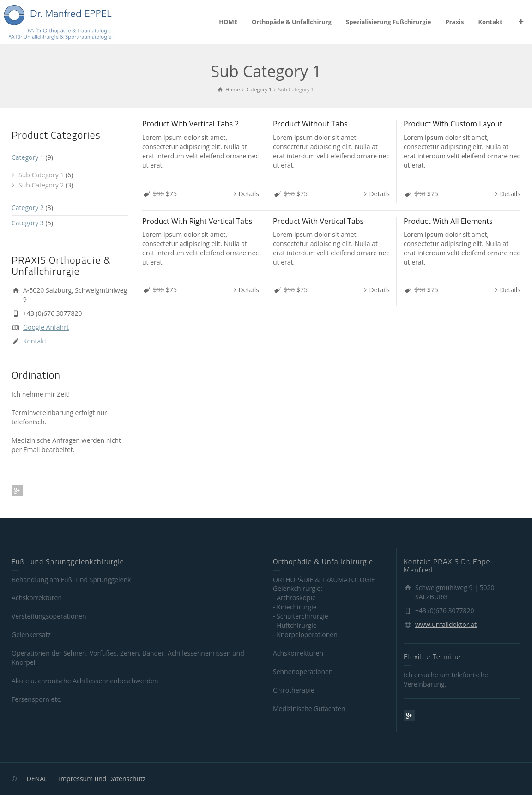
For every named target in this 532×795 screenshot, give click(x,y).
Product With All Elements (448, 221)
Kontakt (490, 22)
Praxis (455, 22)
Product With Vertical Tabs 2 (190, 124)
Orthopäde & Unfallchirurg (292, 22)
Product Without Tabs (310, 124)
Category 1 (28, 157)
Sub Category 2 (41, 185)
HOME (228, 22)
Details (249, 194)
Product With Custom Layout (453, 124)
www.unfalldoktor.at (446, 624)
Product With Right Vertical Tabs (197, 221)
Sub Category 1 (41, 175)
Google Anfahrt (46, 327)
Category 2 (28, 208)
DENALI (38, 779)
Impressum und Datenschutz (102, 779)
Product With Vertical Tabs (318, 221)
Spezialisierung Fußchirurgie (388, 22)
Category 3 (28, 223)
